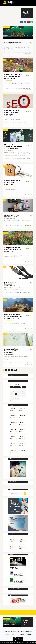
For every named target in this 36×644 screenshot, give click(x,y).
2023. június (12, 434)
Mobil (11, 546)
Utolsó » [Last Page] (16, 370)
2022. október (21, 439)
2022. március (12, 448)
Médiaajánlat (17, 632)
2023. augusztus (13, 432)
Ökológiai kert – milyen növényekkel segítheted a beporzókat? (13, 250)
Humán (5, 166)
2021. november (13, 453)
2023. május (21, 434)
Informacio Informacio (10, 116)
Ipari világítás (13, 567)
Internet (5, 130)
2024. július (21, 422)
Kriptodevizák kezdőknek (13, 42)
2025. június (12, 413)
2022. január (12, 450)
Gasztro (11, 537)
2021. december (22, 450)
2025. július (21, 411)
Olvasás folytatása (28, 54)
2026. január (21, 408)
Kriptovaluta (6, 27)
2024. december (22, 415)
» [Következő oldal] (13, 370)
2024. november (13, 418)
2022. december (13, 439)
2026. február (12, 408)
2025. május (21, 413)
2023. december (13, 429)
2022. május (12, 446)
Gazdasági (21, 537)
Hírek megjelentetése (9, 632)
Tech (4, 60)
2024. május (21, 425)
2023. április (12, 436)
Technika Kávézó (9, 44)
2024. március (12, 427)
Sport (20, 546)
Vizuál (20, 549)
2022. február (21, 448)
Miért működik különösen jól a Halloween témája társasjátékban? (13, 77)
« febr (11, 400)
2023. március (21, 436)
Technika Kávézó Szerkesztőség (25, 634)
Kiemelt (20, 542)
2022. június (21, 443)
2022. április (21, 446)
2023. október (21, 429)
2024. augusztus (13, 422)
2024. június (12, 425)
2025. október (12, 411)
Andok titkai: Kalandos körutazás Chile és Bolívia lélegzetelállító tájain (13, 317)
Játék (11, 542)
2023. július (21, 432)
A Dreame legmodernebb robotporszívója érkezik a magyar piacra (20, 573)
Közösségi (5, 233)
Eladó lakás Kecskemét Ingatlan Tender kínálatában (12, 183)
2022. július (21, 441)
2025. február (12, 415)
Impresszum (23, 632)
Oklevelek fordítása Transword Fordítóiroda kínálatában (12, 351)
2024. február (21, 427)
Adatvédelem (20, 633)
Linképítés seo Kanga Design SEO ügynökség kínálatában (12, 112)
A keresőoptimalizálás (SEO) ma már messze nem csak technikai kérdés (13, 147)
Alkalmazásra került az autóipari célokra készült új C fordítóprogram (20, 580)
